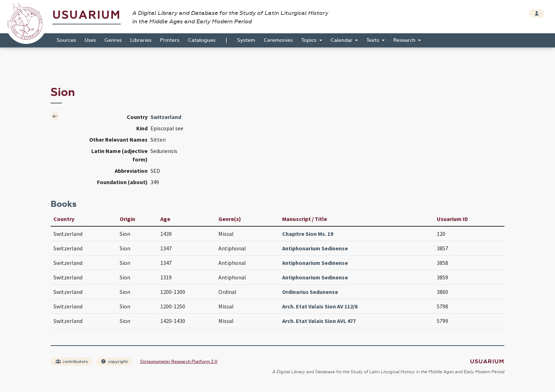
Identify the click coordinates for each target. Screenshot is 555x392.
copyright (114, 362)
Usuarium (87, 15)
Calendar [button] (342, 40)
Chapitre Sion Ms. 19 (308, 234)
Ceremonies (278, 40)
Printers (170, 40)
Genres (113, 40)
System (246, 40)
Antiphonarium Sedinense (315, 248)
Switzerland (166, 117)
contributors (72, 362)
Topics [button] (310, 40)
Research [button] (405, 40)
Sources (66, 40)
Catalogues (202, 40)
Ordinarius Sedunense (310, 292)
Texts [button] (373, 40)
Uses (90, 40)
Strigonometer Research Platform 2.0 (179, 362)
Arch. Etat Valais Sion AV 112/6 (320, 306)
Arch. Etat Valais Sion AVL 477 (319, 321)
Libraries (141, 40)
